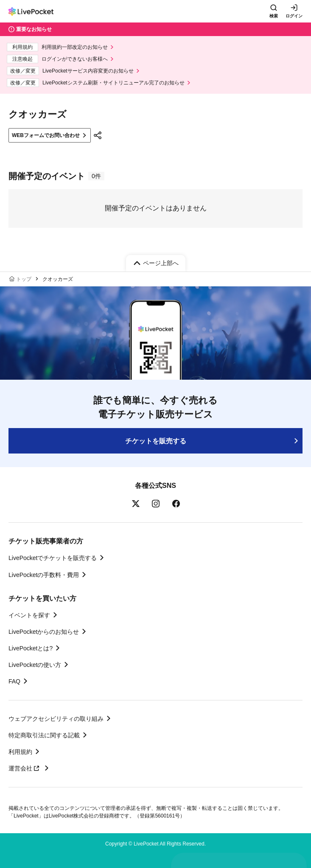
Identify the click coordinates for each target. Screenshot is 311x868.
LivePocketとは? (31, 648)
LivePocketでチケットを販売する (53, 558)
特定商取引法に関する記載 (44, 735)
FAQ (14, 681)
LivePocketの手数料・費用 (44, 575)
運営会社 (25, 768)
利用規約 (20, 752)
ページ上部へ (161, 263)
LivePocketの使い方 (35, 665)
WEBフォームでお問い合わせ (46, 135)
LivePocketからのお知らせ (44, 632)
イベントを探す (29, 615)
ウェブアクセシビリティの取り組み (56, 719)
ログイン (294, 16)
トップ (24, 279)
